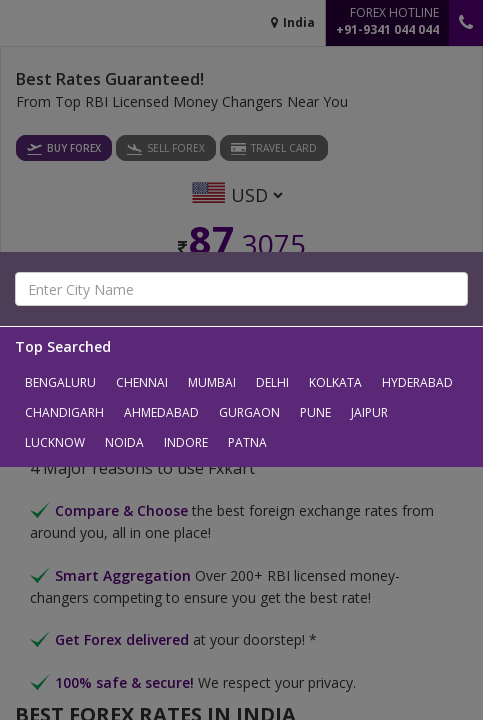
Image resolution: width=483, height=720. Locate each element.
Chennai (142, 382)
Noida (124, 442)
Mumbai (212, 382)
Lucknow (55, 442)
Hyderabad (417, 382)
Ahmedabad (161, 412)
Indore (186, 442)
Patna (247, 442)
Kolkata (335, 382)
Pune (315, 412)
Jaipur (369, 412)
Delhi (272, 382)
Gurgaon (249, 412)
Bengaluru (60, 382)
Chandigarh (64, 412)
